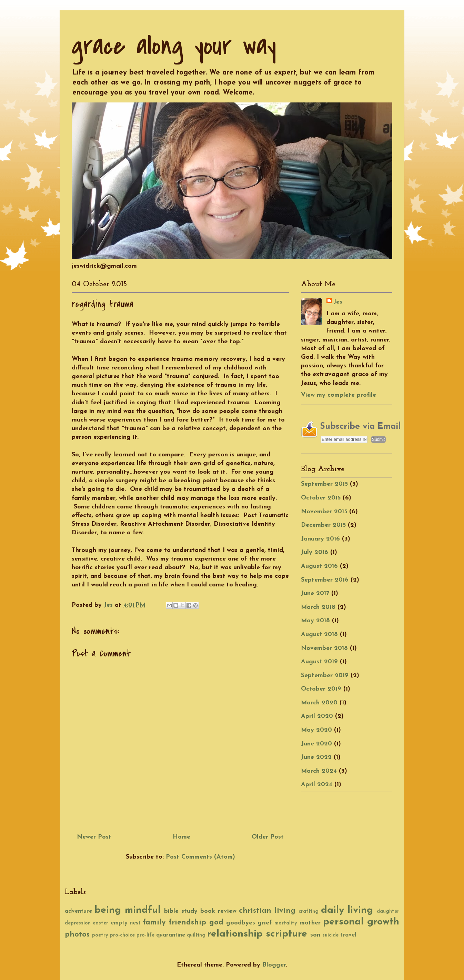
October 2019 (321, 689)
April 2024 (317, 785)
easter (100, 923)
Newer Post (94, 837)
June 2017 (315, 593)
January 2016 (320, 539)
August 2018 (319, 635)
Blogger (274, 965)
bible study (181, 911)
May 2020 (316, 730)
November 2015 (324, 512)
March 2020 (319, 703)
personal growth (361, 922)
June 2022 (316, 757)
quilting (196, 935)
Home (181, 837)
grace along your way (174, 46)
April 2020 (317, 716)
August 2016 (319, 566)
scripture (286, 934)
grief (265, 923)
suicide (330, 935)
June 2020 (316, 744)
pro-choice (122, 935)
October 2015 (321, 498)
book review (218, 911)
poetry (100, 935)
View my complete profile (339, 395)
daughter (388, 912)
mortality (286, 923)
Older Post (268, 837)
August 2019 (319, 662)
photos (77, 935)
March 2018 (318, 607)
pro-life (145, 935)
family (154, 923)
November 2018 (324, 648)
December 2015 (323, 525)
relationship (235, 934)
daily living (347, 910)
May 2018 (315, 621)
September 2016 (325, 580)
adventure (78, 911)
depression (78, 923)
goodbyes (241, 923)
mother (310, 923)
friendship (187, 923)
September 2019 (325, 676)
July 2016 (315, 552)
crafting (309, 912)
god (216, 923)
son (315, 935)
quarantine (171, 935)
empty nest (126, 923)
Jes (338, 302)
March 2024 (319, 771)
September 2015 (324, 484)
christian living (267, 911)
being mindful (128, 910)
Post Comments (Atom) (200, 857)
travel (348, 935)
